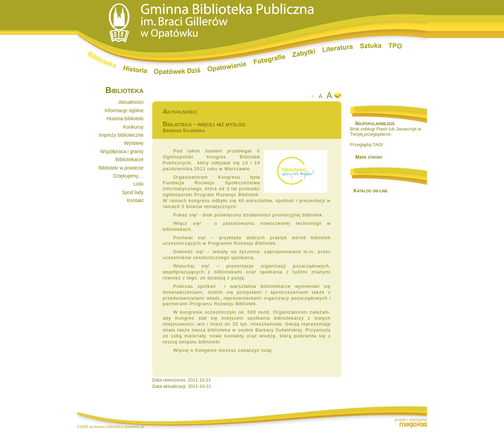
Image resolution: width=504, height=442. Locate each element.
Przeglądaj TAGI (366, 145)
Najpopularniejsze (375, 123)
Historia (135, 69)
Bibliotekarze (129, 159)
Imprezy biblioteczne (121, 135)
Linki (138, 184)
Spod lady (133, 192)
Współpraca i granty (122, 151)
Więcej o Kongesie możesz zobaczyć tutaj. (223, 350)
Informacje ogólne (124, 110)
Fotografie (269, 59)
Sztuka (371, 46)
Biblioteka (102, 59)
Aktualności (131, 102)
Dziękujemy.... (128, 176)
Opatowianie (227, 67)
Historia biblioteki (125, 119)
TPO (395, 46)
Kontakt (135, 200)
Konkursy (133, 127)
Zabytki (304, 53)
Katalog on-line (370, 191)
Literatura (338, 49)
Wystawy (134, 143)
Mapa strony (369, 157)
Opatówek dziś (177, 71)
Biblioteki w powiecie (121, 168)
